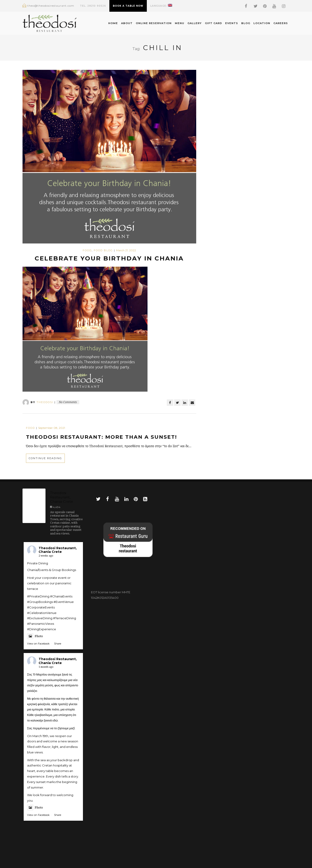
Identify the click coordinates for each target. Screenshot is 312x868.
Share (58, 644)
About (127, 23)
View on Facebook (38, 644)
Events (232, 23)
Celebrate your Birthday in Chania (109, 258)
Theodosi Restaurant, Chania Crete (58, 550)
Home (113, 23)
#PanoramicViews (41, 624)
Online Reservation (154, 23)
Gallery (195, 23)
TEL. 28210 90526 (93, 6)
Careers (281, 23)
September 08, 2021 (52, 428)
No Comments (68, 402)
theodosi (45, 402)
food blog (103, 250)
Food (87, 250)
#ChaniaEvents (61, 596)
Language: (161, 6)
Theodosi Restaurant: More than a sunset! (101, 437)
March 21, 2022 (126, 250)
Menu (180, 23)
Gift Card (213, 23)
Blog (246, 23)
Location (262, 23)
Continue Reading (45, 458)
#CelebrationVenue (42, 613)
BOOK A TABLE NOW (128, 6)
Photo (35, 636)
